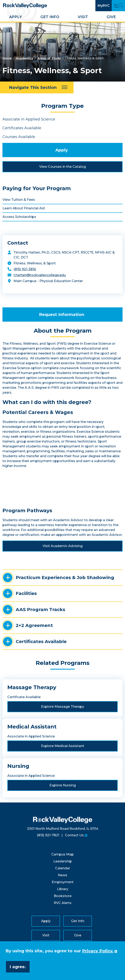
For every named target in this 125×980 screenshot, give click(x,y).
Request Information (62, 315)
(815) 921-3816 (25, 269)
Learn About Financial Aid (24, 208)
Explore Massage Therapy (63, 707)
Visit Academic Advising (63, 546)
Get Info (50, 17)
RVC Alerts (63, 903)
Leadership (63, 861)
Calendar (63, 868)
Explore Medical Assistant (63, 746)
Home (7, 58)
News (62, 875)
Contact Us (74, 835)
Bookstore (63, 896)
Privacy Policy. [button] (98, 951)
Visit (83, 17)
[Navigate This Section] (37, 87)
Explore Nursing (63, 785)
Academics (25, 58)
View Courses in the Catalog (62, 167)
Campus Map (62, 854)
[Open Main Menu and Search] (118, 6)
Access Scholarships (19, 217)
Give (111, 17)
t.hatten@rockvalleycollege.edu (40, 275)
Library (63, 889)
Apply (16, 17)
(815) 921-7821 (48, 835)
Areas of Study (49, 58)
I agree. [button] (18, 967)
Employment (63, 882)
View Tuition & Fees (19, 200)
